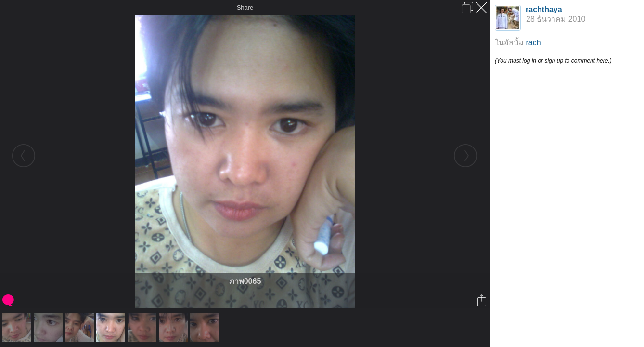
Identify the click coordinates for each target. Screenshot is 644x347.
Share (245, 7)
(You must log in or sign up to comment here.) (553, 61)
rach (533, 43)
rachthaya (544, 9)
